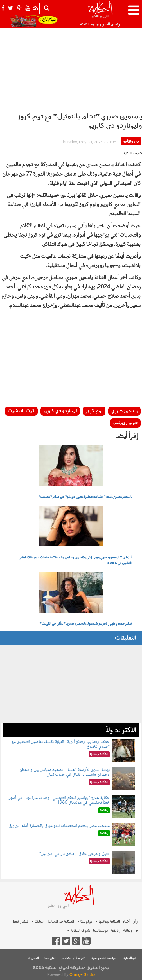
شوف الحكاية (79, 931)
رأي (135, 922)
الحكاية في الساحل (60, 922)
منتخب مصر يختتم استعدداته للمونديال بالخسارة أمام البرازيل (59, 826)
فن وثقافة (131, 142)
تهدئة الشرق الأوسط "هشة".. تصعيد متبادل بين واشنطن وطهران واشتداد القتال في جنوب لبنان (65, 772)
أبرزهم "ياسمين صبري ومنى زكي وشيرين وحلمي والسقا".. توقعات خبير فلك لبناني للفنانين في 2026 (75, 560)
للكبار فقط (20, 922)
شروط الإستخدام (73, 958)
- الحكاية (129, 154)
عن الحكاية (130, 958)
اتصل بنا (33, 958)
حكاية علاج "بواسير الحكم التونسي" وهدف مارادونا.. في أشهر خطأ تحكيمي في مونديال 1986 (59, 800)
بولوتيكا (85, 922)
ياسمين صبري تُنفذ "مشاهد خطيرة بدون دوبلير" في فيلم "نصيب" (85, 497)
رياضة (116, 931)
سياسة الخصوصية (104, 958)
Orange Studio (82, 974)
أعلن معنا (50, 958)
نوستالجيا (101, 931)
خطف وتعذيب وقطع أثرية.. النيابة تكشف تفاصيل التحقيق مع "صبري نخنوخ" (61, 744)
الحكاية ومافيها (108, 922)
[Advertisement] (71, 67)
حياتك (38, 922)
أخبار (126, 922)
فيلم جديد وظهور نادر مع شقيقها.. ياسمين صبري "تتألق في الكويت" (86, 624)
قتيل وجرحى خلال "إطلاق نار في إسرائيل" (74, 854)
